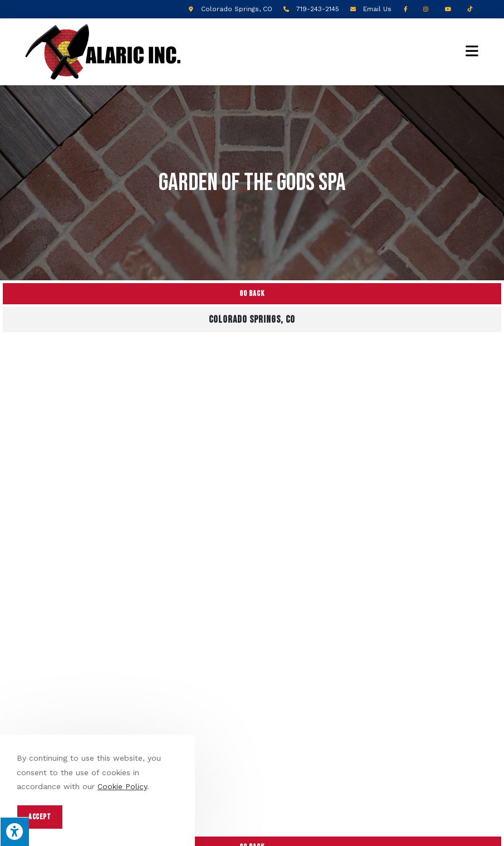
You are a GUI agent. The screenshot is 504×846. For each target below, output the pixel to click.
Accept (40, 817)
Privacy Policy (208, 833)
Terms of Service (268, 833)
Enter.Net (322, 824)
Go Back (252, 293)
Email (377, 9)
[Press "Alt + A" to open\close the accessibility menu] (14, 832)
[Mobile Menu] (472, 52)
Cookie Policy (122, 786)
